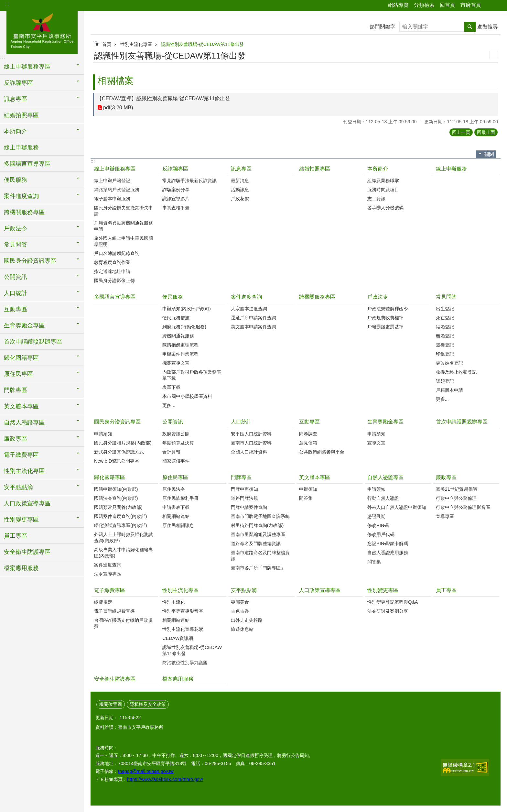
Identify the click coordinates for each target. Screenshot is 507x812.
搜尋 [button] (470, 27)
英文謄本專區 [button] (21, 406)
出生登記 (445, 309)
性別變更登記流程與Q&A (393, 602)
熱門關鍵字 (383, 27)
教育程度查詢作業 (112, 262)
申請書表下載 (176, 507)
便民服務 (173, 297)
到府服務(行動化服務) (184, 327)
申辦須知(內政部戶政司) (187, 309)
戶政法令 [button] (16, 228)
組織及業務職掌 (383, 181)
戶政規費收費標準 (385, 318)
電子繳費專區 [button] (21, 455)
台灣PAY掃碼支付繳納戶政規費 (123, 623)
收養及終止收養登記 (456, 372)
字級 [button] (498, 5)
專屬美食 (240, 602)
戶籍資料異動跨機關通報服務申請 (124, 226)
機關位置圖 (111, 704)
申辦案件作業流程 (180, 354)
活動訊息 (240, 190)
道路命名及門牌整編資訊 (256, 543)
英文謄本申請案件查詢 (253, 327)
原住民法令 (174, 489)
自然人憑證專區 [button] (24, 422)
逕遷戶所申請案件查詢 (253, 318)
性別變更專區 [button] (21, 520)
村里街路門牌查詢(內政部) (257, 525)
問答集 (306, 498)
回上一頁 (461, 132)
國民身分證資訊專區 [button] (30, 261)
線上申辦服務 (21, 148)
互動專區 (309, 422)
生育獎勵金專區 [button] (24, 325)
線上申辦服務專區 (115, 169)
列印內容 (494, 55)
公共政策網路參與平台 (322, 452)
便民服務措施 (176, 318)
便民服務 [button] (16, 180)
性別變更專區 (383, 590)
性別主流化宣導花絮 (183, 629)
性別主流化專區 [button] (24, 471)
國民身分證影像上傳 (114, 280)
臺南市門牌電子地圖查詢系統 (260, 516)
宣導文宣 (376, 443)
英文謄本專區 (315, 477)
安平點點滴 (244, 590)
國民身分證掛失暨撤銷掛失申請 (124, 211)
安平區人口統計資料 (251, 434)
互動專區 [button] (16, 309)
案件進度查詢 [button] (21, 196)
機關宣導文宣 (176, 363)
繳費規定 (103, 602)
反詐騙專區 (175, 169)
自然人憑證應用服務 (388, 553)
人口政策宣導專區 (27, 503)
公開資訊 (173, 422)
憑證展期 (376, 516)
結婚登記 (445, 327)
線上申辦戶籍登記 (112, 181)
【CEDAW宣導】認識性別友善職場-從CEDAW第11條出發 (163, 99)
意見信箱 (308, 443)
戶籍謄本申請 (449, 390)
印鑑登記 (445, 354)
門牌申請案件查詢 (249, 507)
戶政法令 (378, 297)
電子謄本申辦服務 (112, 199)
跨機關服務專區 (24, 212)
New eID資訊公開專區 (117, 461)
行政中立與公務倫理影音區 (463, 507)
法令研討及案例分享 (388, 611)
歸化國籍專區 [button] (21, 358)
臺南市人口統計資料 (251, 443)
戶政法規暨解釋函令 (388, 309)
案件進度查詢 (246, 297)
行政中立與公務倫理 (456, 498)
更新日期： (107, 718)
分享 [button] (489, 5)
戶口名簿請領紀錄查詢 (117, 253)
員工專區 (16, 536)
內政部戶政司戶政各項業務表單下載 (192, 375)
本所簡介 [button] (16, 131)
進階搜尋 (488, 27)
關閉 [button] (489, 154)
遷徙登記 (445, 345)
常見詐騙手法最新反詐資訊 (189, 181)
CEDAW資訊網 (178, 638)
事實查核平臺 (176, 208)
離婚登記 (445, 336)
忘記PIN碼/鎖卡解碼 (388, 543)
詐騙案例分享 (176, 190)
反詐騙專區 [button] (18, 83)
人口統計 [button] (16, 293)
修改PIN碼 (378, 525)
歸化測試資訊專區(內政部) (121, 525)
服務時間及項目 (383, 190)
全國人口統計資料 (249, 452)
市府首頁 (471, 5)
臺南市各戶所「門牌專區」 (258, 568)
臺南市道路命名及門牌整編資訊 (260, 556)
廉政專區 (446, 477)
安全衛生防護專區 (27, 552)
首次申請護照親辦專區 (33, 342)
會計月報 (171, 452)
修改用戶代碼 (381, 534)
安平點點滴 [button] (18, 487)
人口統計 (241, 422)
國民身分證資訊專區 (117, 422)
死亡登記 (445, 318)
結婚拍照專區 (21, 115)
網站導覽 (398, 5)
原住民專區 (175, 477)
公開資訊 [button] (16, 277)
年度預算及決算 (178, 443)
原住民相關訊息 (178, 525)
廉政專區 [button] (16, 439)
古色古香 (240, 611)
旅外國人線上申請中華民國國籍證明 (124, 241)
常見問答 (446, 297)
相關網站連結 (176, 516)
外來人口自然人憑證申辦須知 (397, 507)
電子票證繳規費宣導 (114, 611)
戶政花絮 (240, 199)
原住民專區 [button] (18, 374)
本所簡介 (378, 169)
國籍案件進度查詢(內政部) (121, 516)
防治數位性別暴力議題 (185, 663)
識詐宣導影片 (176, 199)
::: (7, 4)
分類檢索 (424, 5)
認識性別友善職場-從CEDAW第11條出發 (202, 44)
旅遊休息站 (242, 629)
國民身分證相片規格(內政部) (123, 443)
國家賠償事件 (176, 461)
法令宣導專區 (108, 574)
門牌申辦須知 (244, 489)
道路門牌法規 (244, 498)
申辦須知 (308, 489)
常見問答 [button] (16, 245)
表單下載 (171, 387)
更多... (169, 405)
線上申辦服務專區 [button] (27, 67)
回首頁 (448, 5)
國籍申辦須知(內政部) (116, 489)
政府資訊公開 (176, 434)
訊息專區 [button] (16, 99)
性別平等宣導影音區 (183, 611)
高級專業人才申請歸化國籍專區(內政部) (124, 553)
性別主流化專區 (136, 44)
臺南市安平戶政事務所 (42, 31)
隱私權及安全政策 (148, 704)
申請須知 (103, 434)
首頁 (107, 44)
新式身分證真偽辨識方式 (119, 452)
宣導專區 (445, 516)
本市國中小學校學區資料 (187, 396)
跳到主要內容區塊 (3, 3)
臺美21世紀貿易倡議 (457, 489)
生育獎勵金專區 (385, 422)
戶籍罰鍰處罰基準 (385, 327)
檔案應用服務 (21, 568)
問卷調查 (308, 434)
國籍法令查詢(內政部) (116, 498)
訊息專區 (241, 169)
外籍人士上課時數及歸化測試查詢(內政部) (124, 538)
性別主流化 (174, 602)
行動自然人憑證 (383, 498)
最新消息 (240, 181)
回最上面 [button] (486, 132)
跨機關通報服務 (178, 336)
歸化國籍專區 (110, 477)
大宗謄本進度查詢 (249, 309)
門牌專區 (241, 477)
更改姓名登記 (449, 363)
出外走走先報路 (247, 620)
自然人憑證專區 (385, 477)
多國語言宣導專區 (27, 164)
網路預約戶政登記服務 (117, 190)
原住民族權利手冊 (180, 498)
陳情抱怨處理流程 (180, 345)
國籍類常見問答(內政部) (118, 507)
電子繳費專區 (110, 590)
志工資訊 (376, 199)
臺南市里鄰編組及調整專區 (258, 534)
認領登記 (445, 381)
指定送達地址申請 (112, 271)
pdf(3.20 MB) (118, 108)
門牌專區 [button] (16, 390)
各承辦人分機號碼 (385, 208)
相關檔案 (115, 81)
